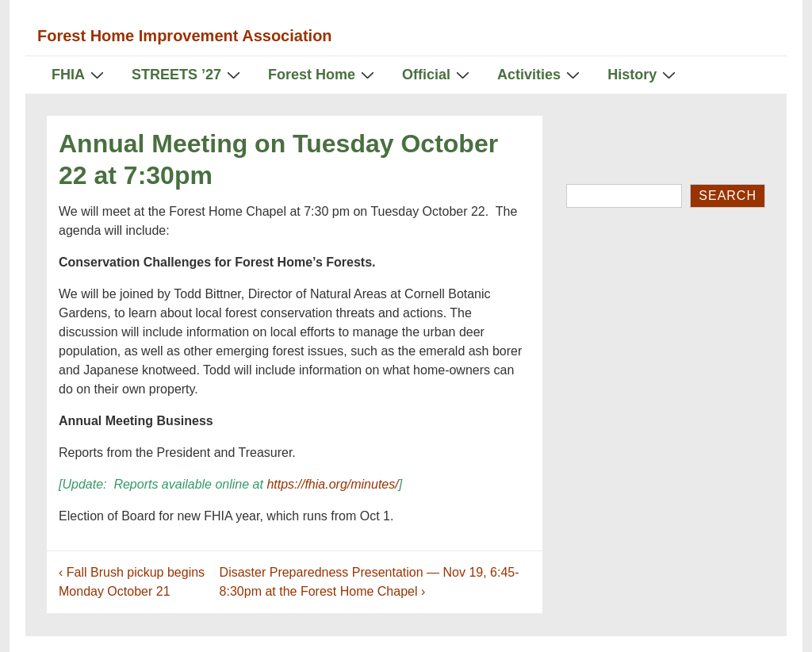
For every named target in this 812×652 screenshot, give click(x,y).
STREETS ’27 (188, 74)
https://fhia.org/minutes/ (334, 484)
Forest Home (323, 74)
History (643, 74)
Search (728, 196)
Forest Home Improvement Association (185, 36)
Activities (540, 74)
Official (438, 74)
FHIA (80, 74)
